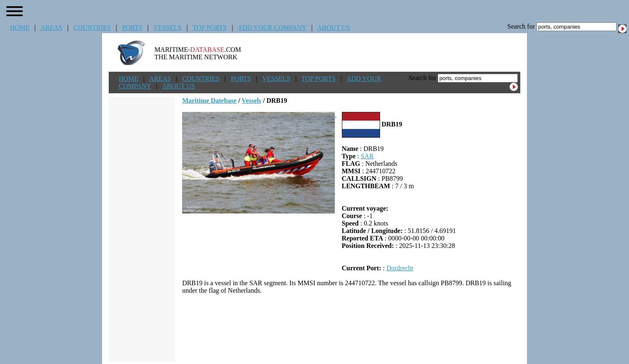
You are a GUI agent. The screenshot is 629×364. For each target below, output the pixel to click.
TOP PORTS (210, 28)
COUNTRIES (92, 28)
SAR (367, 156)
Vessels (251, 101)
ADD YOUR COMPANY (272, 28)
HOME (20, 28)
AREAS (51, 28)
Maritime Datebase (209, 101)
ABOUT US (334, 28)
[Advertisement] (351, 328)
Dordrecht (400, 268)
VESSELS (168, 28)
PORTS (132, 28)
